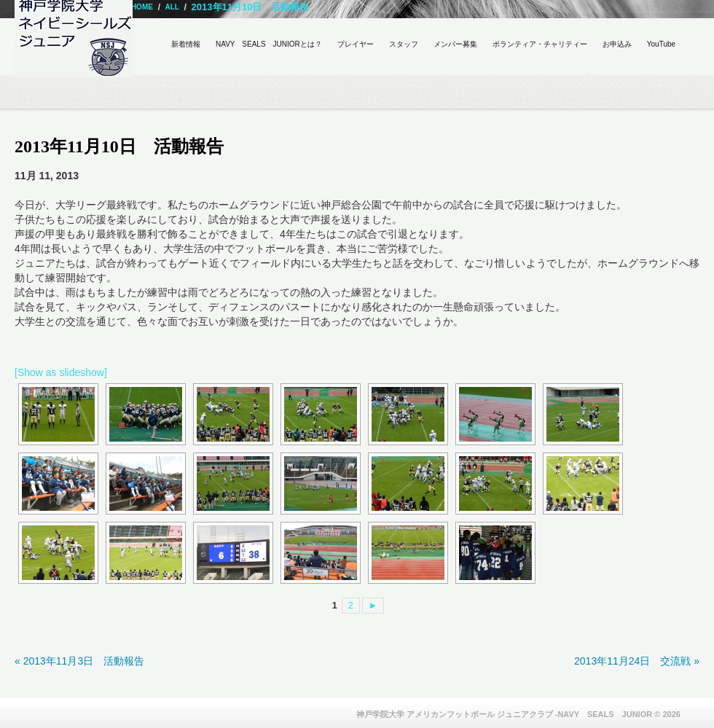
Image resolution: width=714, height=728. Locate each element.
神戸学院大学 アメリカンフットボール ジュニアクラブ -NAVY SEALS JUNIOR (505, 714)
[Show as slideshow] (61, 372)
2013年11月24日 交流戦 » (637, 661)
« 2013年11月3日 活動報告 (79, 661)
